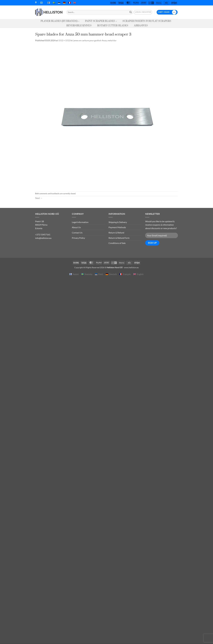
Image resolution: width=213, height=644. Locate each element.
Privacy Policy (78, 238)
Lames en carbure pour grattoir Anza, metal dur (95, 40)
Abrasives (141, 26)
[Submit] (131, 12)
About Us (76, 227)
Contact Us (77, 233)
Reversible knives (79, 26)
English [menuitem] (140, 274)
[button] (143, 12)
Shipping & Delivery (118, 222)
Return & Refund (116, 233)
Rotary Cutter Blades (113, 26)
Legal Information (80, 222)
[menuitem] (49, 3)
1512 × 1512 (64, 40)
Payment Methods (117, 227)
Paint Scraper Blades (101, 21)
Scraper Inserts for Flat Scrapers (147, 21)
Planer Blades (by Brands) (60, 21)
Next (39, 198)
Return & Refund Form (119, 238)
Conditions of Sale (117, 243)
